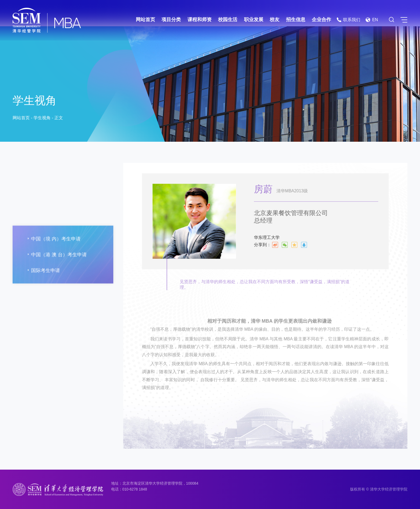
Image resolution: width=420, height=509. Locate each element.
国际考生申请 (43, 287)
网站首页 (145, 20)
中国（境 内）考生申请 (53, 255)
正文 (59, 119)
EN (372, 20)
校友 (275, 20)
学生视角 (42, 119)
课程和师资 (200, 20)
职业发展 (254, 20)
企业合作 (321, 20)
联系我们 (348, 20)
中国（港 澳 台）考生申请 (56, 270)
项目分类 (171, 20)
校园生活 (228, 20)
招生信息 (296, 20)
